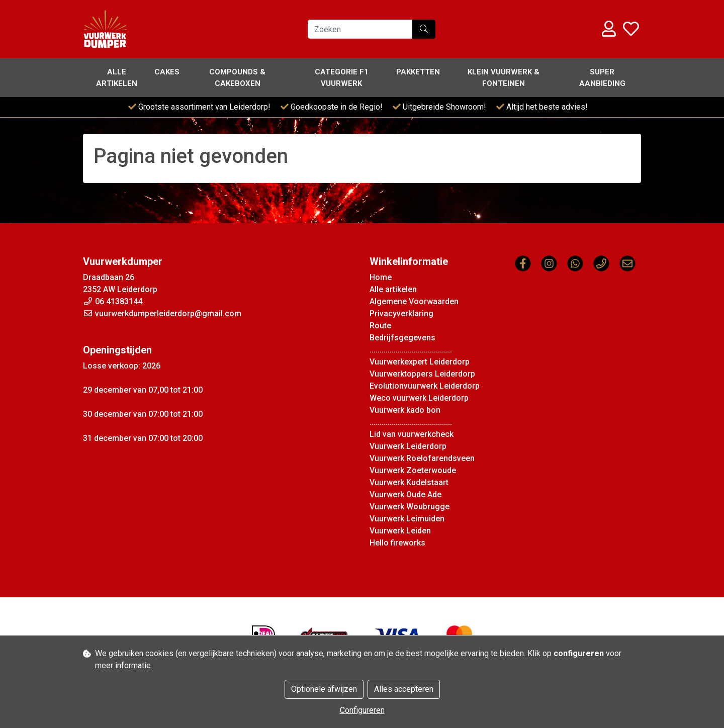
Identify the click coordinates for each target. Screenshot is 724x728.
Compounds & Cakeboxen (237, 78)
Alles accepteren (404, 689)
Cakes (167, 72)
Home (381, 277)
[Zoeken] (360, 29)
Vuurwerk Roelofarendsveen (422, 458)
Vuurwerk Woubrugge (410, 507)
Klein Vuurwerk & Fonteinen (504, 78)
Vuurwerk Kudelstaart (409, 482)
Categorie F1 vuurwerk (342, 78)
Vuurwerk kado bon (405, 410)
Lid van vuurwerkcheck (412, 434)
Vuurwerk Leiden (400, 531)
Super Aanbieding (602, 78)
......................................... (411, 350)
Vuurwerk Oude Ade (405, 494)
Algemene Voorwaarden (414, 301)
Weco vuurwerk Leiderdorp (419, 398)
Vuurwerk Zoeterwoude (413, 470)
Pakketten (418, 72)
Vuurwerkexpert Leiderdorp (420, 362)
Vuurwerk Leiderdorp (408, 446)
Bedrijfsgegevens (402, 338)
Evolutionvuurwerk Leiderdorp (425, 386)
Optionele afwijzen (324, 689)
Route (380, 326)
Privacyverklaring (401, 313)
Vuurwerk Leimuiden (407, 519)
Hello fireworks (397, 543)
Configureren (362, 710)
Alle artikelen (117, 78)
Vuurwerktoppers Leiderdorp (422, 374)
